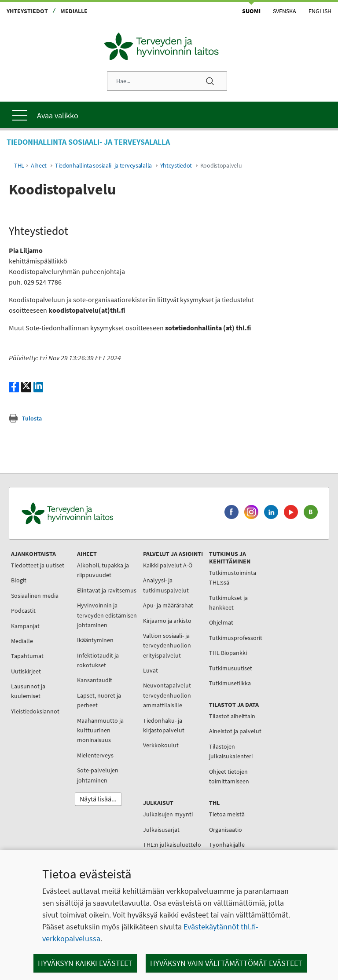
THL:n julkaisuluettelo (172, 845)
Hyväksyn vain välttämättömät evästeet (226, 963)
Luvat (151, 670)
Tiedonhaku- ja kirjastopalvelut (164, 725)
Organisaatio (226, 830)
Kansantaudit (95, 680)
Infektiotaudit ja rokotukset (98, 660)
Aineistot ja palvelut (235, 731)
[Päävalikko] (169, 115)
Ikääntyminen (95, 640)
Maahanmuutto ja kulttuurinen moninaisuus (100, 730)
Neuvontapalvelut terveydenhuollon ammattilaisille (167, 695)
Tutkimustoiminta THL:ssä (233, 578)
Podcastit (23, 611)
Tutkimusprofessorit (236, 638)
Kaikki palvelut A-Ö (168, 565)
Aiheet (39, 166)
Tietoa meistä (227, 814)
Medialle (74, 11)
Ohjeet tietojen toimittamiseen (229, 776)
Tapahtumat (27, 656)
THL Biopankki (228, 653)
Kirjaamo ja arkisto (167, 621)
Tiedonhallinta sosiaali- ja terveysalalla (103, 166)
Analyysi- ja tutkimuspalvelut (166, 585)
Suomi (251, 11)
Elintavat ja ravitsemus (107, 590)
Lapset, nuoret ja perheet (99, 700)
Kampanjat (25, 626)
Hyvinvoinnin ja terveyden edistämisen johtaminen (107, 615)
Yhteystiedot (27, 11)
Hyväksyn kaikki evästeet (85, 963)
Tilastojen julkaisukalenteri (231, 751)
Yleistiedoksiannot (35, 711)
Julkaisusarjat (161, 830)
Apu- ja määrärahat (168, 605)
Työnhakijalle (227, 845)
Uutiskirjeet (26, 671)
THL (19, 166)
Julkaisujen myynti (168, 814)
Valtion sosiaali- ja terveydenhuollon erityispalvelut (167, 645)
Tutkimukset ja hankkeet (228, 603)
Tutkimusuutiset (231, 668)
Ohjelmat (221, 622)
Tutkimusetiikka (230, 683)
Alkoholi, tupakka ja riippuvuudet (103, 570)
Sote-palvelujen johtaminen (98, 775)
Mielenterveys (95, 755)
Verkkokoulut (161, 745)
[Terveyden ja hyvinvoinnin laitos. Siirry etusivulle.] (106, 514)
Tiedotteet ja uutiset (38, 565)
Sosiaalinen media (35, 596)
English (320, 11)
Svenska (285, 11)
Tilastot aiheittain (232, 716)
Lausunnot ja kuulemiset (28, 691)
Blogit (19, 580)
